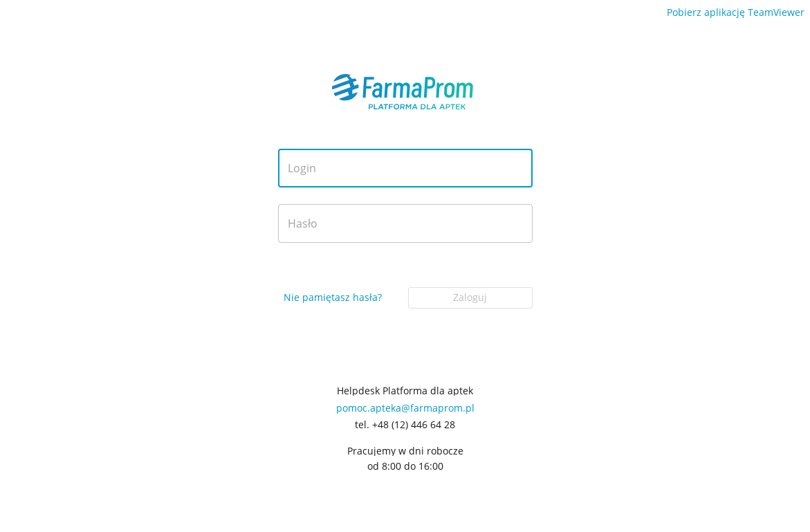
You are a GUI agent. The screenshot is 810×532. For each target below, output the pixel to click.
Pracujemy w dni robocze (405, 451)
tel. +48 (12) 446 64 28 (405, 425)
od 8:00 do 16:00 (405, 466)
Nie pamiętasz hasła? (333, 297)
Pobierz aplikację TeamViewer (736, 12)
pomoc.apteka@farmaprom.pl (405, 408)
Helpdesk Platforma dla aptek (405, 391)
